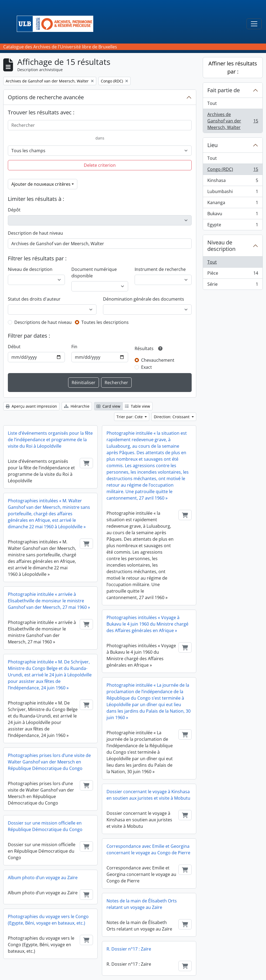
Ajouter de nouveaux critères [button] (41, 184)
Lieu (212, 145)
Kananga (233, 204)
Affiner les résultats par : (233, 67)
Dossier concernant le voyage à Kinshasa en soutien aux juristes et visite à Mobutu (148, 795)
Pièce (233, 274)
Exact (147, 367)
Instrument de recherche (160, 269)
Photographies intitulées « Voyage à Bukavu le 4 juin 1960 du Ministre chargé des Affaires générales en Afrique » (147, 624)
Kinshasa (233, 182)
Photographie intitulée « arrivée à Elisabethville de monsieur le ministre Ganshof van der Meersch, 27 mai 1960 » (49, 601)
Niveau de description (30, 269)
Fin (74, 347)
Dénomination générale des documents (144, 299)
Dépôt (14, 210)
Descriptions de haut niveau (43, 322)
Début (14, 347)
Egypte (233, 226)
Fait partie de (224, 90)
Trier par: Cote (130, 417)
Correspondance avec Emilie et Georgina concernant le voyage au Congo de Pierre (148, 849)
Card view (108, 406)
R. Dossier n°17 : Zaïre (129, 949)
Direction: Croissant (172, 417)
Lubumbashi (233, 193)
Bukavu (233, 215)
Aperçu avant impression (31, 406)
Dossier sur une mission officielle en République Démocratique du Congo (45, 826)
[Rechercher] (100, 125)
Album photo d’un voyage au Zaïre (43, 878)
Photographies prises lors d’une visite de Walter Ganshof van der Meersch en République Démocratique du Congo (49, 762)
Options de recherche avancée (46, 97)
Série (233, 285)
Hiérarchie (77, 406)
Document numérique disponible (94, 273)
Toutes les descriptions (105, 322)
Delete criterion (100, 165)
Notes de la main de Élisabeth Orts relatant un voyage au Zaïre (142, 904)
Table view (137, 406)
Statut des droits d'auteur (34, 299)
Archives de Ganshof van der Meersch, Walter (233, 121)
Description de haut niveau (35, 233)
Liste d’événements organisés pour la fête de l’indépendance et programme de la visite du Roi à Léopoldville (50, 440)
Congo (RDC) (233, 170)
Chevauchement (158, 360)
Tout (212, 103)
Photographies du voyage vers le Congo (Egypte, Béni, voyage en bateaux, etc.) (48, 920)
